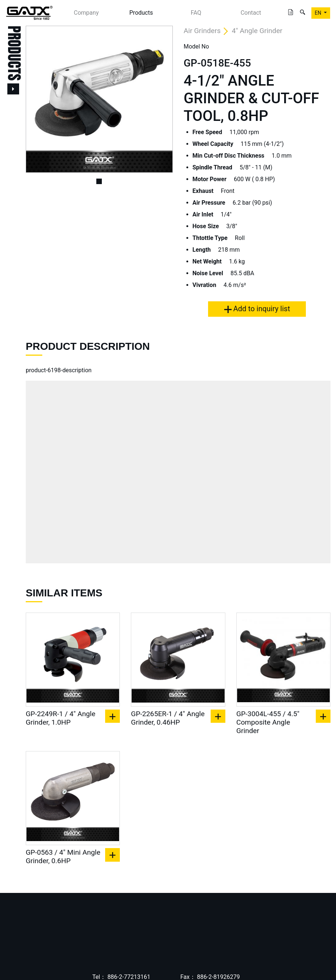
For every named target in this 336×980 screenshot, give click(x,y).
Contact (251, 13)
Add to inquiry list (257, 309)
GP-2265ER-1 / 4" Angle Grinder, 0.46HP (168, 718)
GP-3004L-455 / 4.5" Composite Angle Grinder (268, 722)
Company (86, 13)
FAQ (196, 13)
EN (319, 13)
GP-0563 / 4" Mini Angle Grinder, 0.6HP (63, 857)
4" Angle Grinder (257, 31)
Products (141, 13)
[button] (37, 99)
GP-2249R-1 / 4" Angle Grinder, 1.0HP (60, 718)
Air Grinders (202, 31)
